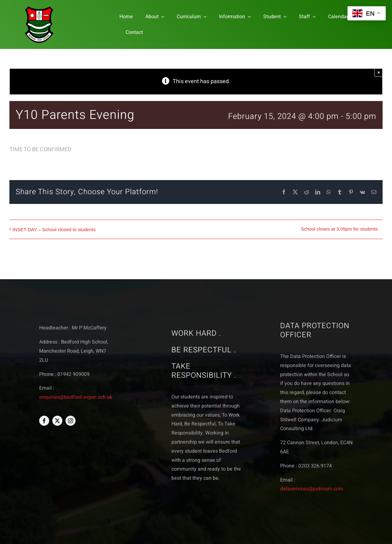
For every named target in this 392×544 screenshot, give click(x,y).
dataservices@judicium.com (312, 489)
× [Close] (379, 72)
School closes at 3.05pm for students (339, 229)
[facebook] (44, 421)
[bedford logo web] (39, 7)
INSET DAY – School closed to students (54, 229)
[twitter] (57, 421)
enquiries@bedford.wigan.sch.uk (76, 397)
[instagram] (71, 421)
